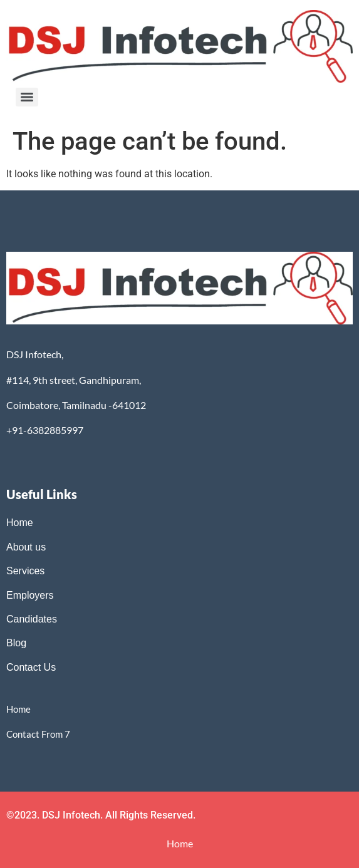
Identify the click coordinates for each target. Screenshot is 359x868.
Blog (18, 643)
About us (26, 547)
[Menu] (27, 97)
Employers (30, 595)
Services (25, 571)
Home (20, 523)
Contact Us (31, 667)
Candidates (32, 619)
